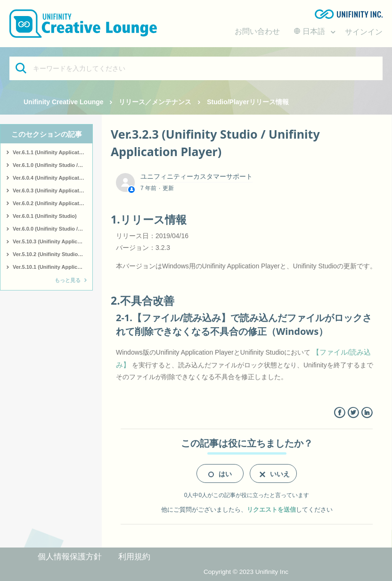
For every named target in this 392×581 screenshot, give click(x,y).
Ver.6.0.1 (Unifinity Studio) (45, 216)
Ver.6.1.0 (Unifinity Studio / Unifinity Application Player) (53, 165)
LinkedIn (367, 413)
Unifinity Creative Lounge (64, 102)
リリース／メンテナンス (155, 102)
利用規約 (134, 557)
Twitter (353, 413)
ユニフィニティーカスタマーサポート (196, 176)
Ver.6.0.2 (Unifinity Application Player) (53, 203)
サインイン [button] (364, 32)
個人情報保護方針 (70, 557)
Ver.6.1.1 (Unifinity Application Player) (53, 152)
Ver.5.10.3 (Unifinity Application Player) (53, 241)
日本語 (310, 31)
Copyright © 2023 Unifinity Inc (246, 572)
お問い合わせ (257, 31)
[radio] (220, 473)
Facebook (339, 413)
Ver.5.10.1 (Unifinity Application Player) (53, 267)
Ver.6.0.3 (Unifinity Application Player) (53, 191)
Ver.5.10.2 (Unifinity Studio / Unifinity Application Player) (53, 254)
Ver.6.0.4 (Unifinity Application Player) (53, 178)
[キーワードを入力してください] (196, 68)
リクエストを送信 (271, 510)
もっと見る (68, 280)
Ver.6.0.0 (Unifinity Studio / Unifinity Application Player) (53, 229)
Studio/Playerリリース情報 (248, 102)
